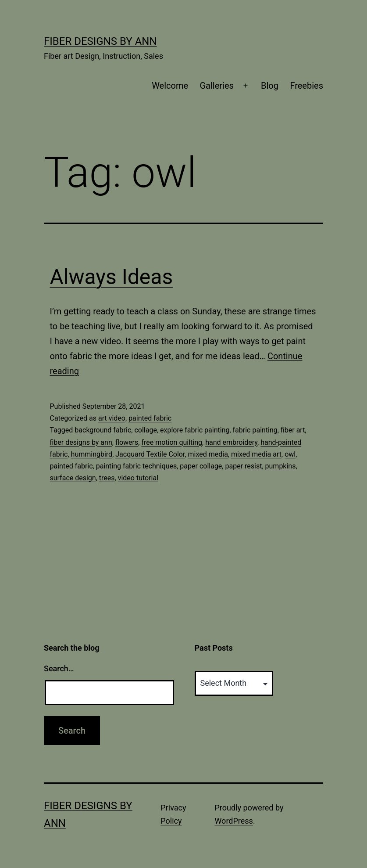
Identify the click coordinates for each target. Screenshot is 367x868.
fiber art (293, 430)
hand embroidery (231, 442)
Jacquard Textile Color (150, 454)
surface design (73, 478)
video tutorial (138, 478)
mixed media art (256, 454)
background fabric (103, 430)
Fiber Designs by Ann (100, 41)
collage (145, 430)
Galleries (216, 86)
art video (112, 418)
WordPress (233, 821)
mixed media (208, 454)
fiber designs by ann (81, 442)
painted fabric (150, 418)
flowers (127, 442)
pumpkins (281, 466)
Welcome (170, 86)
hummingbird (92, 454)
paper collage (201, 466)
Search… (59, 668)
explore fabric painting (195, 430)
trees (107, 478)
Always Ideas (112, 277)
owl (290, 454)
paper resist (243, 466)
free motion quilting (172, 442)
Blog (270, 86)
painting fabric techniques (137, 466)
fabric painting (255, 430)
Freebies (306, 86)
